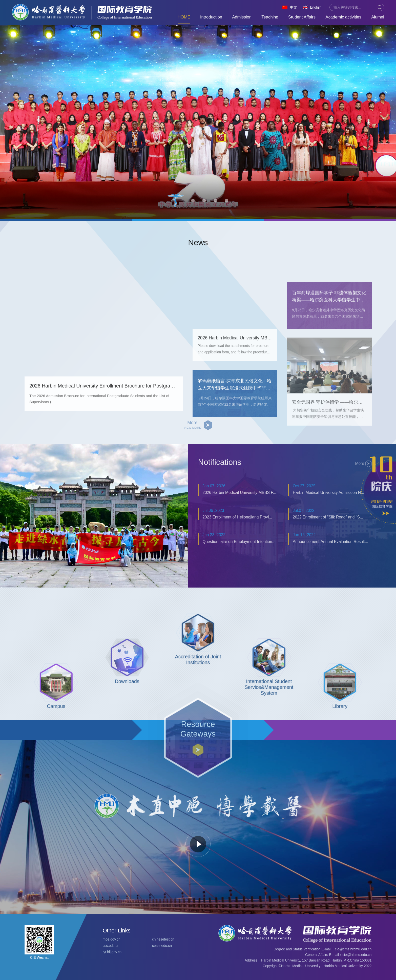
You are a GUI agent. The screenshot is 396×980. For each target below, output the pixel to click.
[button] (176, 206)
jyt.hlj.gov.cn (112, 952)
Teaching (270, 17)
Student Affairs (302, 17)
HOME (184, 17)
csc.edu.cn (111, 946)
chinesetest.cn (163, 939)
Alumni (378, 17)
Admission (242, 17)
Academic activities (343, 17)
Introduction (211, 17)
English (316, 7)
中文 (294, 7)
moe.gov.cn (112, 939)
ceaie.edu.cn (162, 946)
